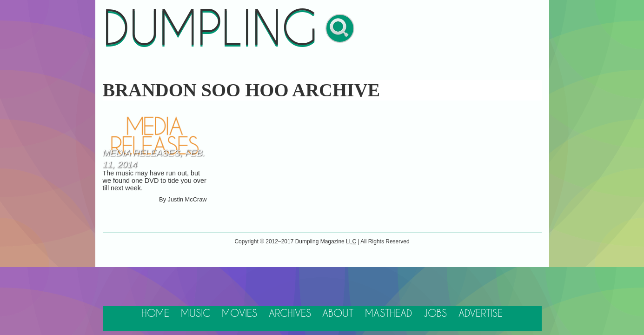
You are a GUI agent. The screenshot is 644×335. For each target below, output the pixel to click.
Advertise (481, 314)
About (338, 314)
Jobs (435, 314)
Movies (239, 314)
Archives (290, 314)
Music (196, 314)
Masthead (388, 314)
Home (155, 314)
